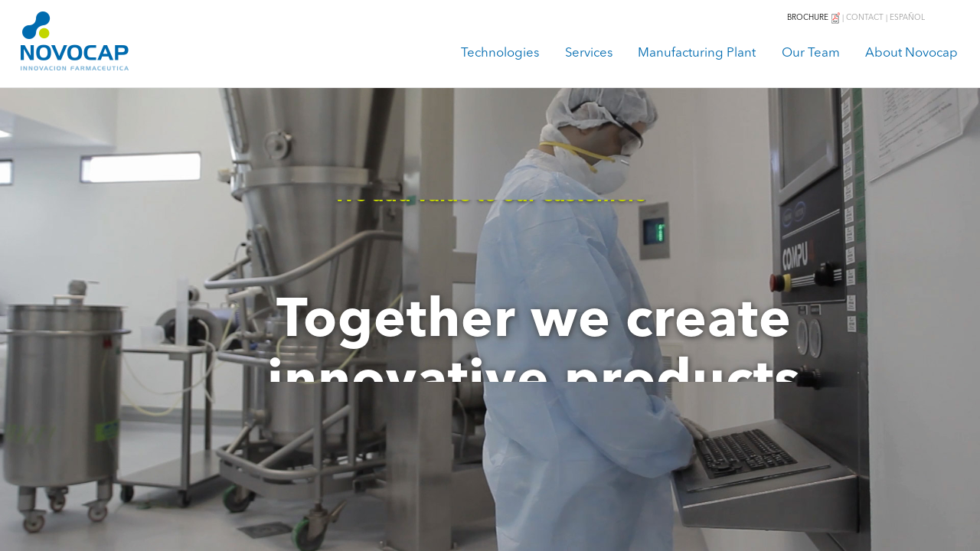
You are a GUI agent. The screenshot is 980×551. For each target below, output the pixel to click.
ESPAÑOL (907, 18)
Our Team (811, 53)
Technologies (500, 53)
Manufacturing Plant (697, 53)
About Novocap (911, 53)
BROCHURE (815, 18)
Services (589, 53)
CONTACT (865, 18)
